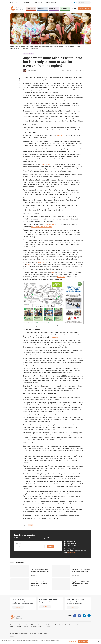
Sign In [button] (75, 9)
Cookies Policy (14, 633)
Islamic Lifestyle (54, 9)
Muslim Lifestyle (71, 545)
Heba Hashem (33, 71)
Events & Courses (48, 626)
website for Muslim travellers (42, 227)
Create (18, 607)
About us (40, 633)
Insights (19, 3)
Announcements (85, 625)
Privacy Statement (24, 633)
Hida (53, 272)
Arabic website (49, 225)
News (12, 3)
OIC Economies (65, 9)
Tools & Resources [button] (51, 3)
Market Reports (38, 3)
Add (73, 607)
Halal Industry (31, 9)
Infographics (76, 625)
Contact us (46, 633)
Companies (27, 3)
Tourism (31, 525)
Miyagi (29, 265)
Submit (45, 607)
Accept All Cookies (83, 641)
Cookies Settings (73, 641)
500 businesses (47, 164)
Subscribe (51, 547)
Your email (19, 544)
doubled (59, 136)
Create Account (84, 9)
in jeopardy (54, 337)
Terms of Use (33, 633)
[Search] (86, 3)
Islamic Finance (42, 9)
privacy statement (72, 552)
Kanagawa (42, 262)
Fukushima (61, 277)
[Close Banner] (99, 641)
